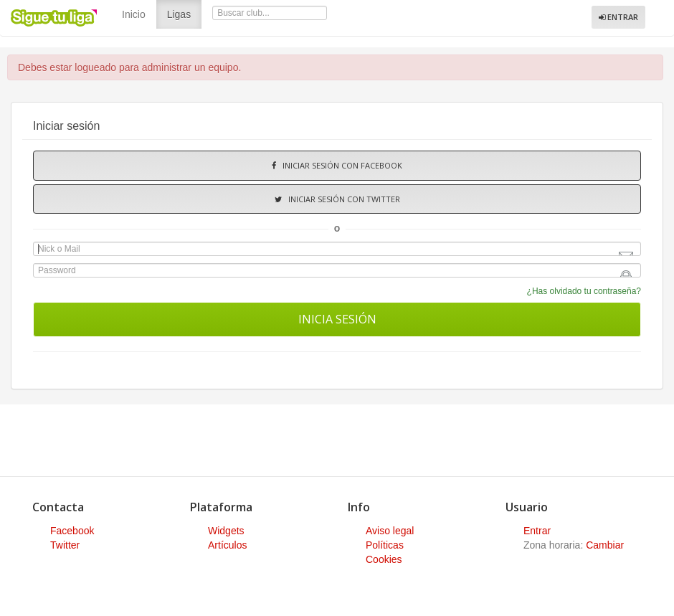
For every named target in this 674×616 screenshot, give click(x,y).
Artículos (227, 545)
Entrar (618, 17)
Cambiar (605, 545)
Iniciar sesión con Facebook (337, 165)
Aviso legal (390, 531)
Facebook (72, 531)
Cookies (384, 559)
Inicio (134, 14)
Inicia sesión (337, 319)
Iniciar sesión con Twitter (337, 199)
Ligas (184, 13)
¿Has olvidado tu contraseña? (584, 291)
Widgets (226, 531)
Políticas (385, 545)
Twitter (65, 545)
